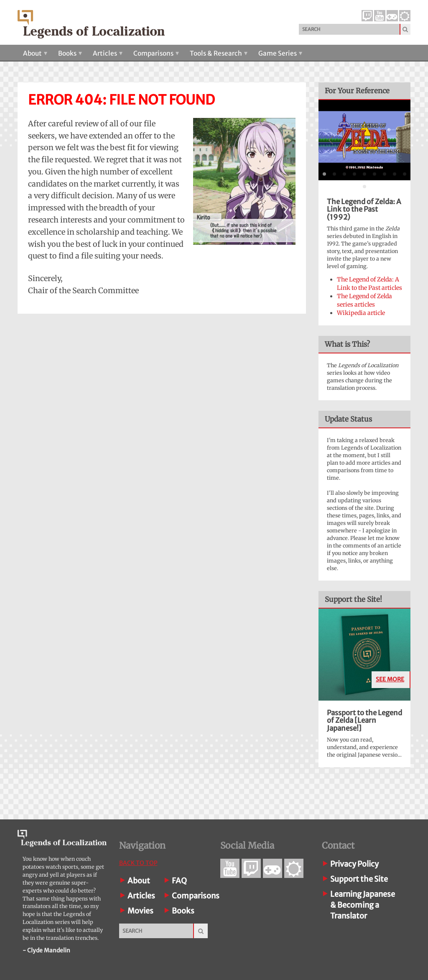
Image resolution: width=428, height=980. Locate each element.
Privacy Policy (354, 864)
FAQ (179, 881)
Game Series (280, 53)
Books (70, 53)
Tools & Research (219, 53)
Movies (140, 911)
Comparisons (156, 53)
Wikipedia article (361, 313)
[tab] (324, 174)
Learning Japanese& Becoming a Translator (363, 905)
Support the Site (359, 879)
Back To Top (138, 863)
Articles (108, 53)
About (35, 53)
